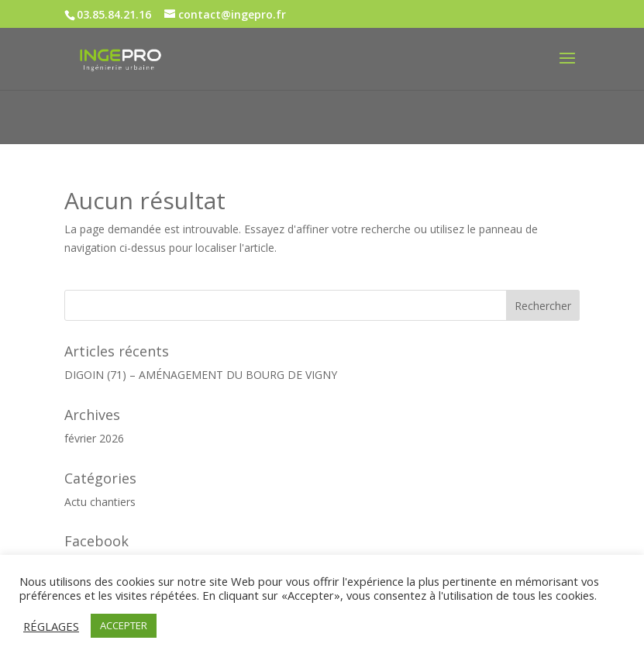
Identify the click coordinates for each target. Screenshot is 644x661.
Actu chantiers (100, 502)
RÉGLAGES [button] (51, 626)
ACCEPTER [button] (124, 625)
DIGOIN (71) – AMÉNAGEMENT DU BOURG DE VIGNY (201, 375)
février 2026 (94, 438)
